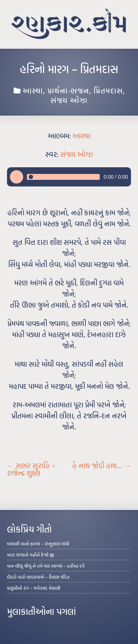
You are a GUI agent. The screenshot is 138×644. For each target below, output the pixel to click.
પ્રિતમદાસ (108, 90)
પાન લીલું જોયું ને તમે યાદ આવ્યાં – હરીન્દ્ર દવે (46, 566)
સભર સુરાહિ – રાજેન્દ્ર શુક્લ (31, 469)
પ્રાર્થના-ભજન (68, 90)
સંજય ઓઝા (69, 100)
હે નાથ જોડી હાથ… (102, 466)
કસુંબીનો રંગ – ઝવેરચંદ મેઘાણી (34, 588)
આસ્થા (33, 90)
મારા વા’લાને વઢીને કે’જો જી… (33, 555)
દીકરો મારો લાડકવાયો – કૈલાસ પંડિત (38, 577)
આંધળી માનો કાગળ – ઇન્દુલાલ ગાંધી (38, 544)
